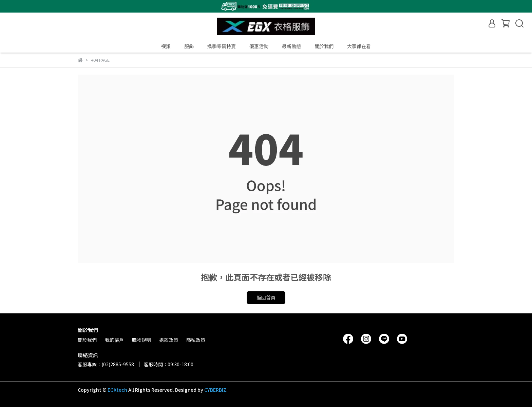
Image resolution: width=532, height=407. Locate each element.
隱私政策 (196, 340)
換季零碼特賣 (222, 46)
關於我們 (324, 46)
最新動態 (291, 46)
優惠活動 (259, 46)
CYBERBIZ (215, 390)
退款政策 (169, 340)
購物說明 (141, 340)
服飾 (189, 46)
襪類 (166, 46)
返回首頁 (266, 297)
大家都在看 (359, 46)
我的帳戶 (114, 340)
